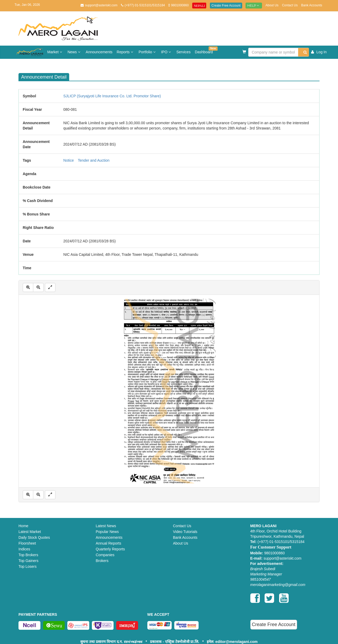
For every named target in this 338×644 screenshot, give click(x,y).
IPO (167, 52)
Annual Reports (109, 543)
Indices (24, 549)
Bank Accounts (312, 5)
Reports (126, 52)
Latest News (106, 526)
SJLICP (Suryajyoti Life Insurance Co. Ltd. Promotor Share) (112, 96)
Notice (69, 160)
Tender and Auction (94, 160)
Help (254, 5)
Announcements (99, 52)
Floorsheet (27, 543)
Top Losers (27, 566)
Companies (105, 555)
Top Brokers (28, 555)
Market (55, 52)
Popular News (107, 532)
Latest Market (30, 532)
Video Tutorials (185, 532)
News (75, 52)
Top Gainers (28, 561)
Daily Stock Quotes (34, 537)
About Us (272, 5)
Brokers (102, 561)
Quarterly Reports (110, 549)
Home (23, 526)
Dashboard (205, 50)
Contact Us (290, 5)
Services (184, 52)
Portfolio (148, 52)
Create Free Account (226, 6)
